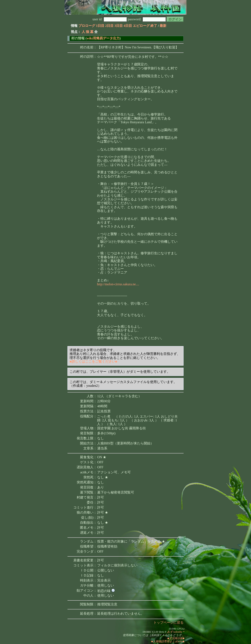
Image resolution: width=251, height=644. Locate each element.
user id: (110, 19)
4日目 (128, 26)
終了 (154, 26)
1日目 (100, 26)
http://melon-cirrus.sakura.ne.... (118, 284)
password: (147, 19)
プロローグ (87, 26)
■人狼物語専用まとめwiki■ (168, 641)
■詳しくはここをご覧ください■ (93, 362)
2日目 (109, 26)
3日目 (119, 26)
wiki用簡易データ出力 (103, 38)
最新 (163, 26)
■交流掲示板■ (176, 638)
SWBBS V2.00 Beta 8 (154, 632)
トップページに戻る (168, 623)
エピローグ (141, 26)
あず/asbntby (175, 632)
